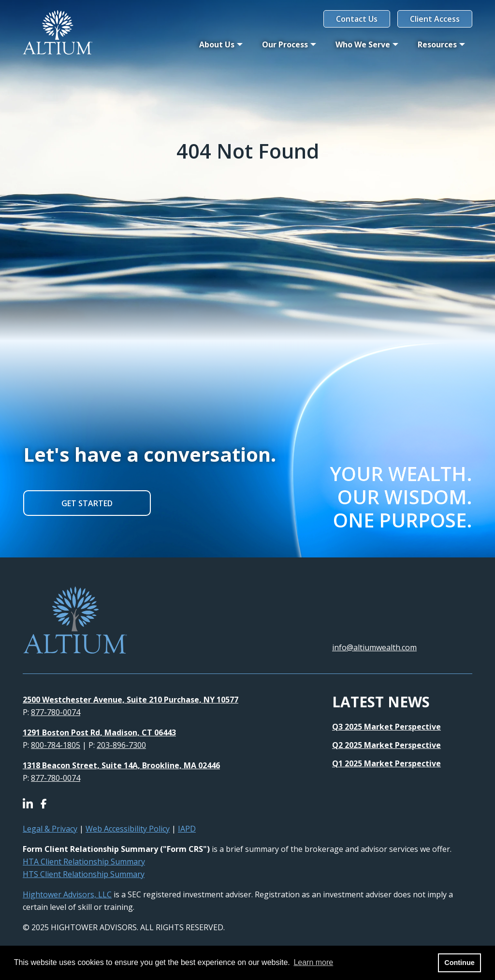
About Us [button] (217, 44)
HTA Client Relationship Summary (84, 862)
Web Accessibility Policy (128, 829)
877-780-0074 (56, 712)
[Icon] (32, 804)
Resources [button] (437, 44)
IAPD (187, 829)
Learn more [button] (313, 962)
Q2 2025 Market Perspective (386, 745)
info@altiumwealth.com (374, 647)
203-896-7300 (121, 745)
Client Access (435, 19)
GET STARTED (87, 503)
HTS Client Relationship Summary (84, 874)
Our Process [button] (285, 44)
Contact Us (357, 19)
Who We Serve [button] (363, 44)
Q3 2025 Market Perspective (386, 727)
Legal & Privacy (50, 829)
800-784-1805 (56, 745)
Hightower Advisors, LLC (67, 894)
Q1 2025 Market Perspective (386, 763)
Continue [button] (459, 963)
